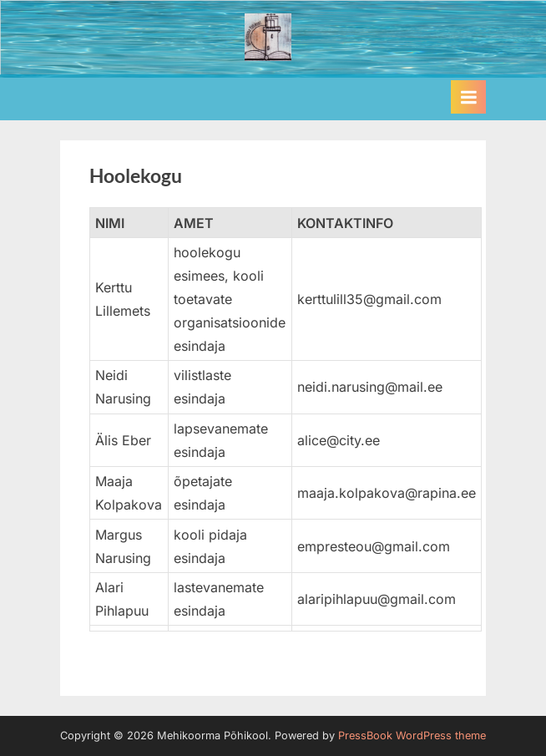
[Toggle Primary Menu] (468, 97)
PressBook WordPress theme (412, 736)
